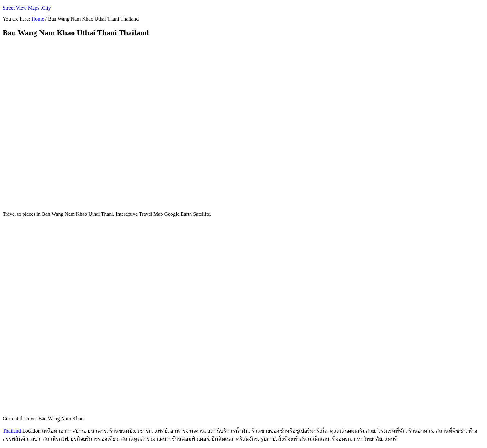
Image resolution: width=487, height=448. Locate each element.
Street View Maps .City (27, 8)
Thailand (12, 431)
